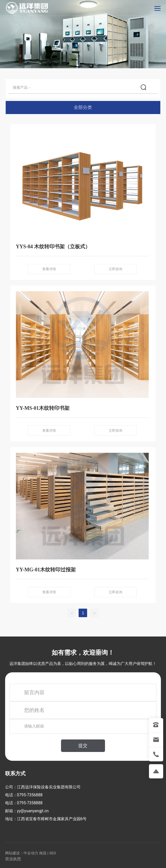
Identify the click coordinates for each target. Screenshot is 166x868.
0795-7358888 (30, 803)
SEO (52, 853)
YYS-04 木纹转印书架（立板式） (53, 247)
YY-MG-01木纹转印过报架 (46, 570)
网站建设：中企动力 (22, 853)
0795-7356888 (30, 795)
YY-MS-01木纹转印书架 (43, 408)
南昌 (43, 853)
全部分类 (83, 107)
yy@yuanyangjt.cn (33, 811)
